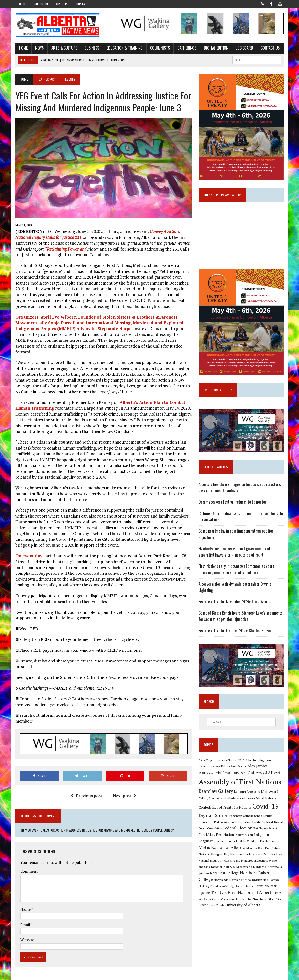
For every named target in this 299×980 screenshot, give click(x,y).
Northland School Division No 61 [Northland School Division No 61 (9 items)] (250, 881)
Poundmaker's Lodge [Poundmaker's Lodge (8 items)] (223, 887)
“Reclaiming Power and (65, 249)
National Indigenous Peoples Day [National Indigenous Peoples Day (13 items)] (256, 855)
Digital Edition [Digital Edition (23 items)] (214, 816)
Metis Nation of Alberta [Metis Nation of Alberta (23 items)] (222, 848)
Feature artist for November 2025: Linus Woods (235, 603)
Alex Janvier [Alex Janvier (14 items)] (258, 767)
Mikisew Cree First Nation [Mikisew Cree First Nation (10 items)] (263, 849)
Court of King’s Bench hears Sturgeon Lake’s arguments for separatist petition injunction (241, 617)
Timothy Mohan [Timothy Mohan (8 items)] (245, 887)
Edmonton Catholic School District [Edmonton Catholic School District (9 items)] (251, 817)
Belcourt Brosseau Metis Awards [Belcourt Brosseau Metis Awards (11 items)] (257, 793)
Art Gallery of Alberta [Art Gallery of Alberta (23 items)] (262, 774)
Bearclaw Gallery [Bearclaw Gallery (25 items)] (216, 792)
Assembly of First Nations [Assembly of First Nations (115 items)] (240, 783)
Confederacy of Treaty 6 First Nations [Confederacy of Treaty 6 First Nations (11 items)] (250, 799)
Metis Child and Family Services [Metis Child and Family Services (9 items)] (260, 842)
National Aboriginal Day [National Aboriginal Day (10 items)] (214, 855)
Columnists (160, 48)
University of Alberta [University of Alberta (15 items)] (243, 906)
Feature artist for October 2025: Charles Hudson (236, 631)
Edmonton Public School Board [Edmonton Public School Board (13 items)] (259, 823)
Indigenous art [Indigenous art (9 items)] (244, 836)
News (39, 48)
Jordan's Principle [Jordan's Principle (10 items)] (227, 842)
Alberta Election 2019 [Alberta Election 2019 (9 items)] (231, 761)
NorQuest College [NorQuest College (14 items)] (225, 874)
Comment (29, 872)
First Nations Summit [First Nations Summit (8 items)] (266, 830)
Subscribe (41, 4)
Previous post (86, 796)
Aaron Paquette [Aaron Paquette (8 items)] (208, 761)
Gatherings (186, 48)
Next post (125, 796)
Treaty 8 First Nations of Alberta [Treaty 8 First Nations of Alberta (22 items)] (242, 893)
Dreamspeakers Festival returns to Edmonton (233, 503)
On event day (28, 556)
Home (23, 48)
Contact (82, 4)
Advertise (62, 4)
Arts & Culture (64, 48)
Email (25, 925)
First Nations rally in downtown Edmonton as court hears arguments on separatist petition (241, 570)
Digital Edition (216, 48)
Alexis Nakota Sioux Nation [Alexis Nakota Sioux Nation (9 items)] (230, 767)
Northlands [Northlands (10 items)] (221, 881)
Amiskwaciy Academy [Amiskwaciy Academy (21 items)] (219, 774)
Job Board (244, 48)
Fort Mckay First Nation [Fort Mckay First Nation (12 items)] (216, 836)
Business (91, 48)
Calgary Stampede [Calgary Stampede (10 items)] (211, 799)
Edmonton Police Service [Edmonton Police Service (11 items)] (216, 823)
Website (27, 940)
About (23, 4)
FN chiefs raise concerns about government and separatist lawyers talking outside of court (235, 553)
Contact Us (270, 48)
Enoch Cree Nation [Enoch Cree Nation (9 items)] (211, 830)
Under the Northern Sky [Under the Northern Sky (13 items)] (255, 900)
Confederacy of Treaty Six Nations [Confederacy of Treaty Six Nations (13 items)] (225, 809)
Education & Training (124, 48)
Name (25, 910)
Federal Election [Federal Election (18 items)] (238, 829)
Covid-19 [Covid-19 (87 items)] (266, 807)
